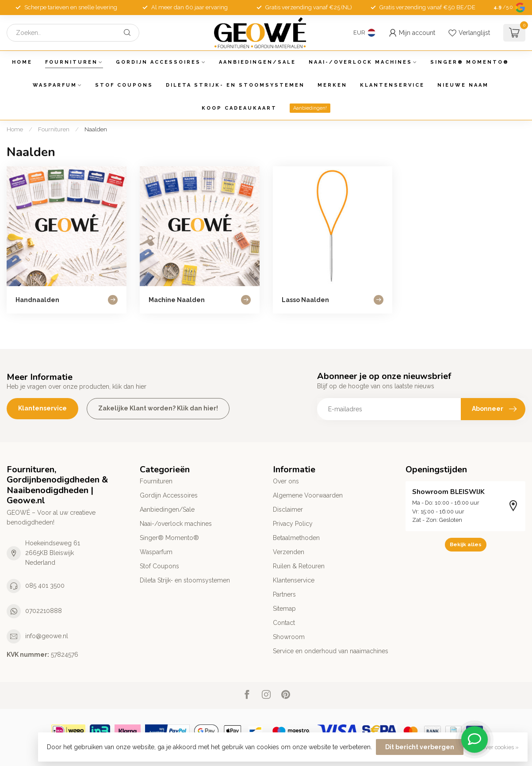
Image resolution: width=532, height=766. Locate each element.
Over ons (286, 481)
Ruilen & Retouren (299, 566)
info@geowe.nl (47, 636)
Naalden (96, 129)
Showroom (289, 637)
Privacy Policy (293, 524)
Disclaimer (288, 509)
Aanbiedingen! (310, 108)
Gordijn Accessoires (158, 62)
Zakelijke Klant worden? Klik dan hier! (158, 408)
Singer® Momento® (470, 62)
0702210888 (44, 611)
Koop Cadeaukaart (239, 108)
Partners (284, 594)
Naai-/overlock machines (360, 62)
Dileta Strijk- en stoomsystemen (235, 85)
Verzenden (289, 552)
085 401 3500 (45, 586)
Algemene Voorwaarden (308, 495)
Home (22, 62)
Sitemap (284, 609)
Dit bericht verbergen (420, 747)
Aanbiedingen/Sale (257, 62)
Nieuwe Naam (463, 85)
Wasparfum (55, 85)
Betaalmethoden (296, 538)
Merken (332, 85)
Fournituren (71, 62)
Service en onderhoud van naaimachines (331, 651)
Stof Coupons (124, 85)
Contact (284, 623)
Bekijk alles (466, 544)
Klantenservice (392, 85)
